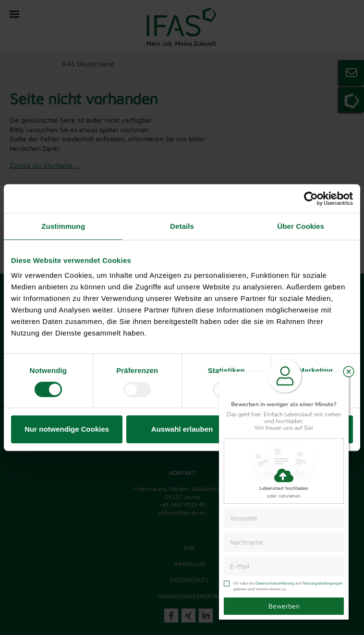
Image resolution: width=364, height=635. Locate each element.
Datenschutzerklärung (275, 583)
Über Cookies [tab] (301, 226)
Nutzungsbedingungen (323, 583)
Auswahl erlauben (182, 429)
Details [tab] (182, 226)
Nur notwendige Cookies (67, 429)
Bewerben (284, 606)
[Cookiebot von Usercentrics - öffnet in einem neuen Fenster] (311, 199)
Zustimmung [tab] (63, 226)
